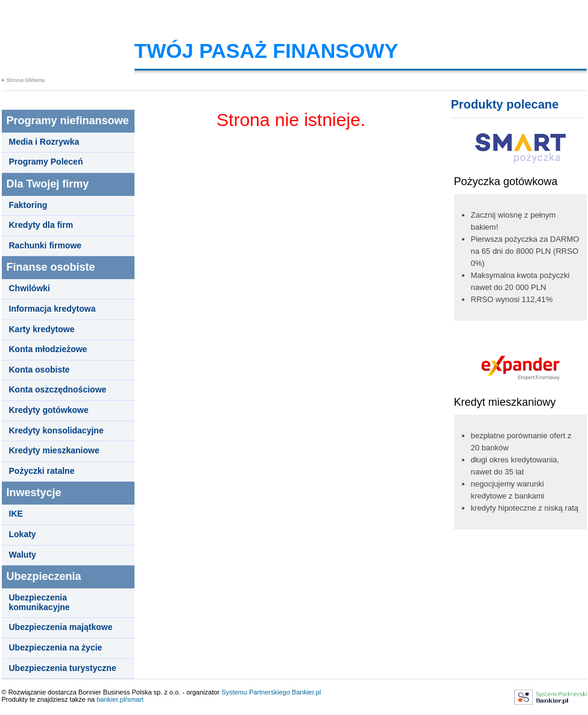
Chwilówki (30, 288)
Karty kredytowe (42, 329)
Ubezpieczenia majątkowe (61, 627)
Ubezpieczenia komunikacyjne (40, 603)
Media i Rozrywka (44, 142)
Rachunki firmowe (46, 246)
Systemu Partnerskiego (256, 692)
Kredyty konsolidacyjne (56, 431)
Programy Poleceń (46, 162)
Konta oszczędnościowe (58, 390)
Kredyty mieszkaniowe (54, 451)
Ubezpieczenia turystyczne (63, 668)
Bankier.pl (306, 692)
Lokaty (23, 534)
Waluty (23, 555)
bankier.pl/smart (120, 699)
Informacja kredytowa (52, 309)
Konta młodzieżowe (48, 349)
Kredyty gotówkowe (49, 410)
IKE (16, 514)
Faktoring (28, 205)
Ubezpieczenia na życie (56, 648)
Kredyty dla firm (41, 225)
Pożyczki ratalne (42, 471)
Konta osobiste (40, 370)
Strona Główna (26, 80)
